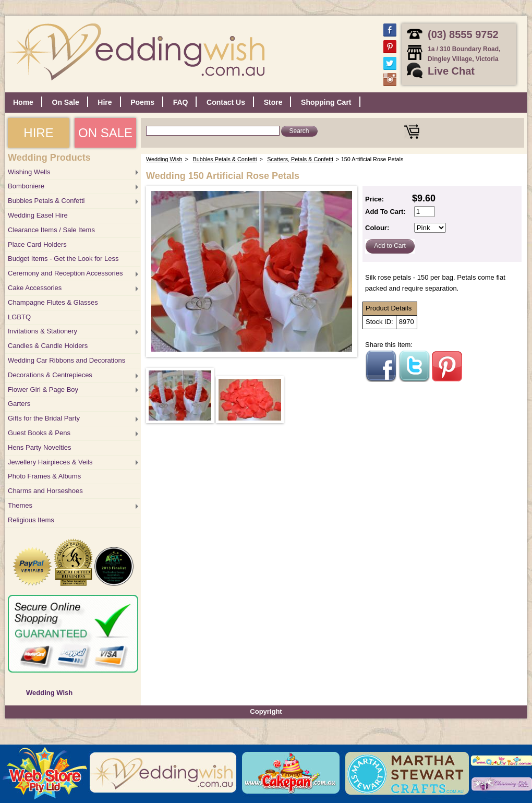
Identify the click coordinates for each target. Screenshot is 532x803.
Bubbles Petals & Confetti (46, 201)
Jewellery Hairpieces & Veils (50, 462)
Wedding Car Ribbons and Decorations (66, 360)
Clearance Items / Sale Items (51, 230)
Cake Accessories (35, 288)
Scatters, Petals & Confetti (300, 159)
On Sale (66, 102)
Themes (20, 505)
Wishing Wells (29, 172)
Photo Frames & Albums (44, 476)
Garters (19, 404)
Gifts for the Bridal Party (44, 418)
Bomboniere (26, 186)
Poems (142, 102)
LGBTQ (19, 317)
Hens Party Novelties (39, 447)
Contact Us (226, 102)
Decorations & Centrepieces (50, 375)
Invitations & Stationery (43, 331)
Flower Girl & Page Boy (43, 389)
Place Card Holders (37, 244)
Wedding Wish (49, 693)
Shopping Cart (326, 102)
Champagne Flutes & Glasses (53, 302)
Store (273, 102)
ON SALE (105, 133)
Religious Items (31, 520)
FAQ (181, 102)
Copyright (266, 711)
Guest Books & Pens (39, 433)
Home (23, 102)
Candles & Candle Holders (48, 346)
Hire (105, 102)
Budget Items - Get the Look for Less (63, 259)
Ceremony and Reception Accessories (65, 273)
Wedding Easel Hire (38, 215)
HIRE (38, 133)
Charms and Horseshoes (45, 491)
